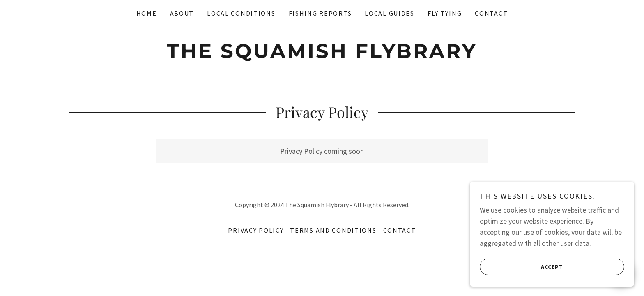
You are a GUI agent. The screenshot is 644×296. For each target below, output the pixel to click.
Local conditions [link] (241, 13)
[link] (322, 55)
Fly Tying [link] (445, 13)
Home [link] (147, 13)
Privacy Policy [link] (256, 230)
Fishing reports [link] (320, 13)
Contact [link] (491, 13)
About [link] (182, 13)
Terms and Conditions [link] (333, 230)
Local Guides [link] (390, 13)
